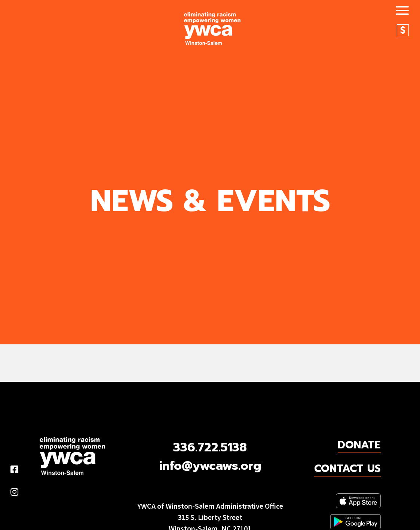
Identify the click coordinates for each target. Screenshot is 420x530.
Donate (403, 30)
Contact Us (347, 469)
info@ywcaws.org (210, 466)
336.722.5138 (210, 447)
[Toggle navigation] (399, 12)
